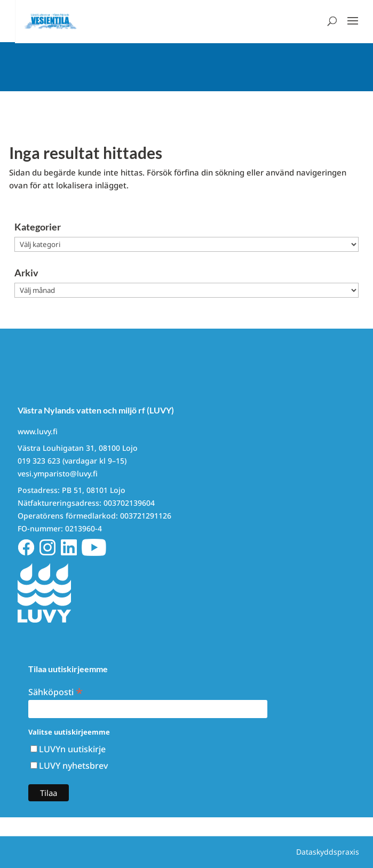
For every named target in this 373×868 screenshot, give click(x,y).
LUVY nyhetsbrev (73, 766)
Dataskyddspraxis (328, 852)
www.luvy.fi (38, 431)
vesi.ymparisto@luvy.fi (58, 473)
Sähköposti (55, 691)
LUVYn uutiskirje (72, 749)
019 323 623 (39, 461)
